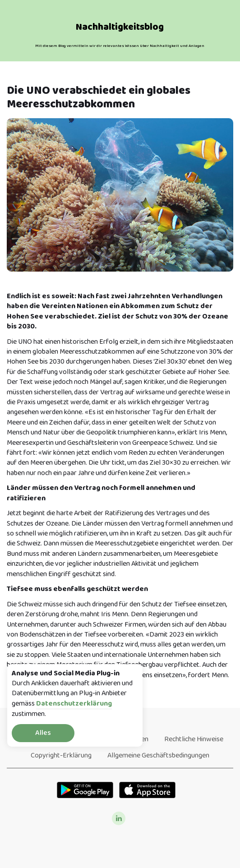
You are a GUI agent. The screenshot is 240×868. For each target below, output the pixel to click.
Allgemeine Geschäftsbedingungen (158, 755)
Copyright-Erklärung (61, 755)
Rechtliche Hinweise (194, 739)
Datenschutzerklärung (74, 704)
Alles (43, 733)
